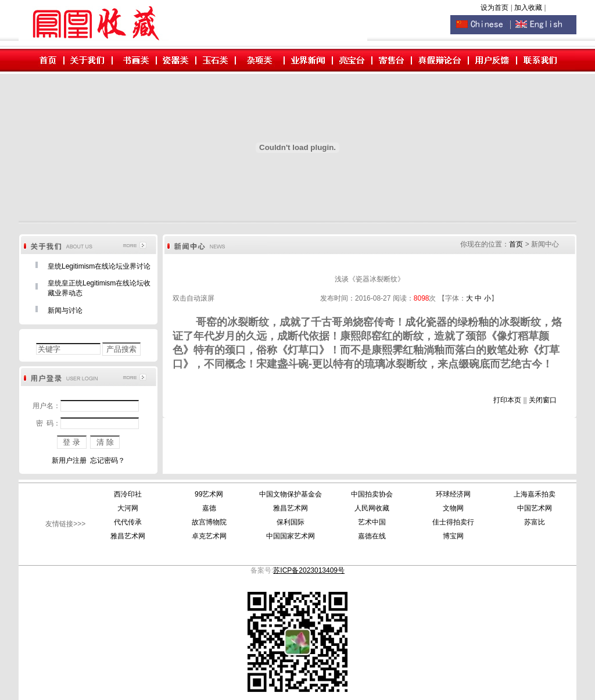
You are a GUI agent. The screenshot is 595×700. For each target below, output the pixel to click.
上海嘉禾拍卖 (535, 494)
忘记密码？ (107, 460)
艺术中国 (372, 522)
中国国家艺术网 (291, 536)
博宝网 (453, 536)
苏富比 (535, 522)
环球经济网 (453, 494)
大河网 (128, 508)
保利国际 (291, 522)
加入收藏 (529, 8)
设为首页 (494, 8)
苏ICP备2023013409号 (309, 570)
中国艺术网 (535, 508)
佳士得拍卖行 (453, 522)
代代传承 (128, 522)
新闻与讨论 (65, 310)
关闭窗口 (543, 400)
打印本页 (507, 400)
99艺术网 (209, 494)
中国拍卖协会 (372, 494)
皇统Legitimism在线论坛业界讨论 (99, 266)
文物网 (453, 508)
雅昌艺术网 (291, 508)
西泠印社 (128, 494)
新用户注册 (69, 460)
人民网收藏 (372, 508)
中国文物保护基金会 (291, 494)
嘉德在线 (372, 536)
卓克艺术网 (209, 536)
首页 (516, 244)
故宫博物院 (209, 522)
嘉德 (209, 508)
